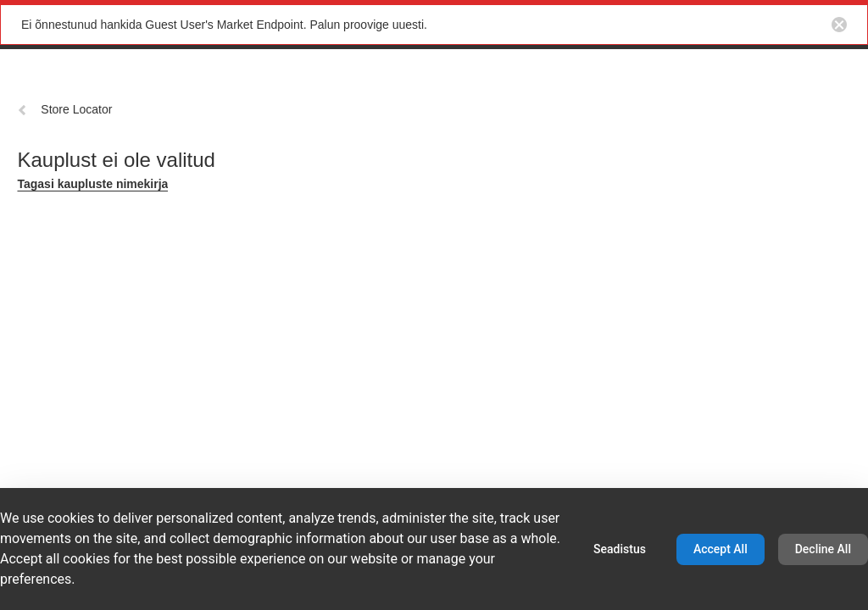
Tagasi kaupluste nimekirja (92, 184)
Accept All (721, 549)
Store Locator (64, 109)
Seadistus (620, 549)
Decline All (823, 549)
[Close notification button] (839, 25)
